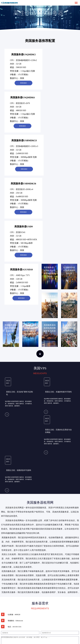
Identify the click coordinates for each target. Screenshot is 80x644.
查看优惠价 (23, 83)
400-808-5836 (17, 627)
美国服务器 (10, 520)
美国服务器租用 (13, 508)
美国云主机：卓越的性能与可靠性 (58, 392)
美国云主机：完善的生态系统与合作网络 (58, 431)
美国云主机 (29, 554)
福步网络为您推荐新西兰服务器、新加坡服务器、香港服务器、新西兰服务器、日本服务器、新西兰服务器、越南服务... (19, 404)
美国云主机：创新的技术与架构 (19, 470)
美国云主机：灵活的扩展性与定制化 (19, 393)
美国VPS (52, 508)
